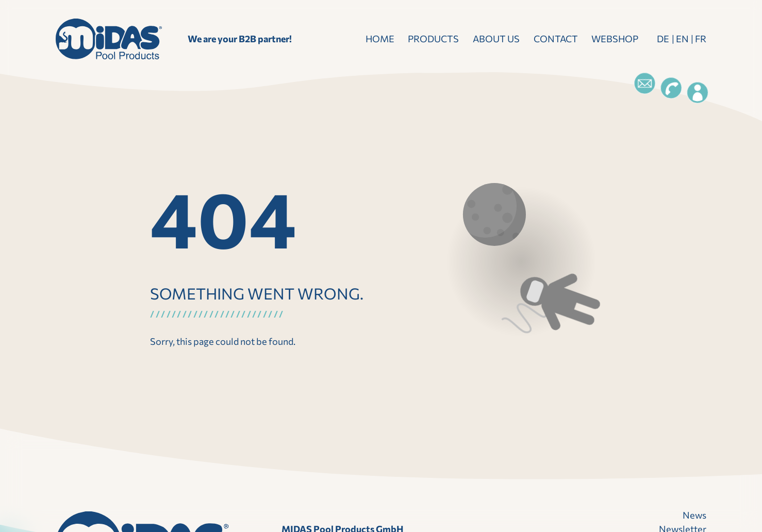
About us (496, 39)
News (694, 515)
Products (433, 39)
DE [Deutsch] (663, 39)
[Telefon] (671, 88)
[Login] (698, 93)
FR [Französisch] (701, 39)
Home (380, 39)
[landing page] (109, 39)
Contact (556, 39)
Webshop (615, 39)
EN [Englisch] (682, 39)
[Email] (645, 84)
